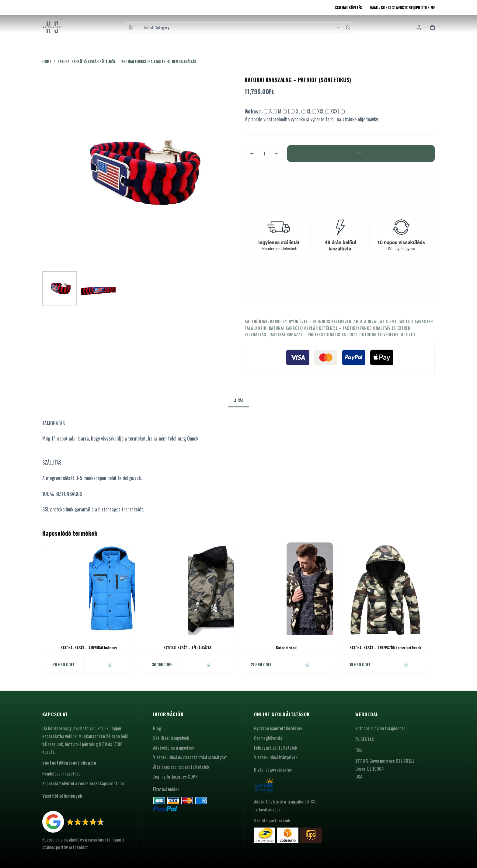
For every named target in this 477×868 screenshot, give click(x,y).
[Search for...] (131, 28)
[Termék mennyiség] (264, 153)
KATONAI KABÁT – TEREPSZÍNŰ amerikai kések (385, 648)
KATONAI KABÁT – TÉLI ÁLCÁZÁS (188, 648)
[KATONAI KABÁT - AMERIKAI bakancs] (89, 589)
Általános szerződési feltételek (181, 767)
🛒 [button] (110, 664)
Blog (157, 728)
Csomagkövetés (348, 7)
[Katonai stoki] (286, 589)
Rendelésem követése (61, 773)
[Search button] (348, 28)
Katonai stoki (287, 648)
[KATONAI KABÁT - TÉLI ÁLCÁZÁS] (188, 589)
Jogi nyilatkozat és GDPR (175, 776)
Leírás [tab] (238, 400)
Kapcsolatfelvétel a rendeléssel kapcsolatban (83, 783)
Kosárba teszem (361, 153)
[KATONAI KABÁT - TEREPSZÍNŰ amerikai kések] (385, 589)
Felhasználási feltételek (276, 748)
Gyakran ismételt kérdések (278, 728)
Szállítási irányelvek (171, 738)
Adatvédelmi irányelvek (174, 748)
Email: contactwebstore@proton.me (402, 7)
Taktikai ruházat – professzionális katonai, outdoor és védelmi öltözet (342, 334)
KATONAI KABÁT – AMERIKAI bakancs (89, 648)
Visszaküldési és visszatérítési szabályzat (190, 757)
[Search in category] (241, 28)
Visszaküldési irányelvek (276, 757)
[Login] (419, 28)
